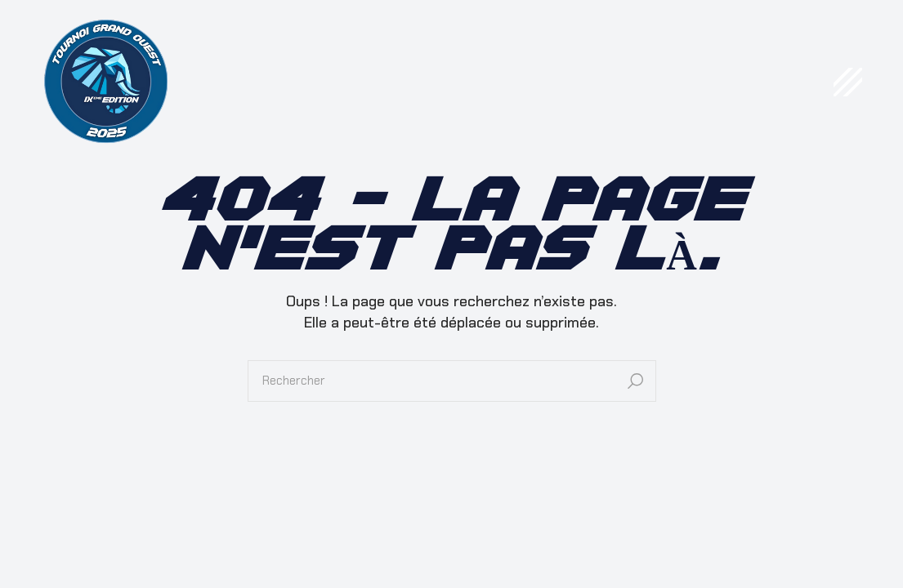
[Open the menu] (848, 82)
